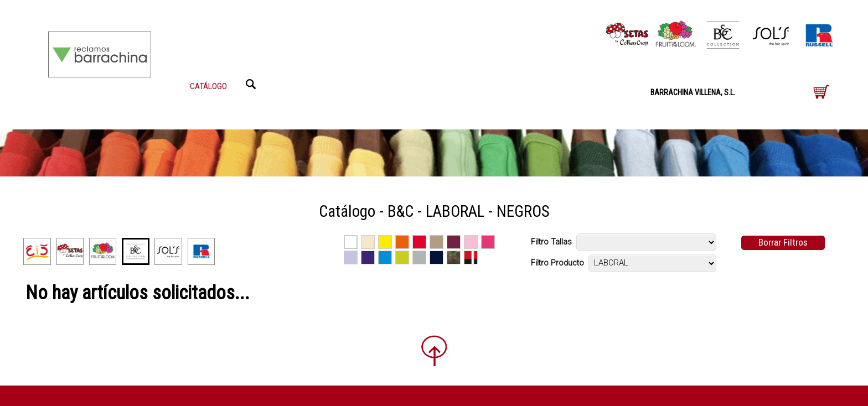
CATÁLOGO (208, 86)
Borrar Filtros (783, 242)
